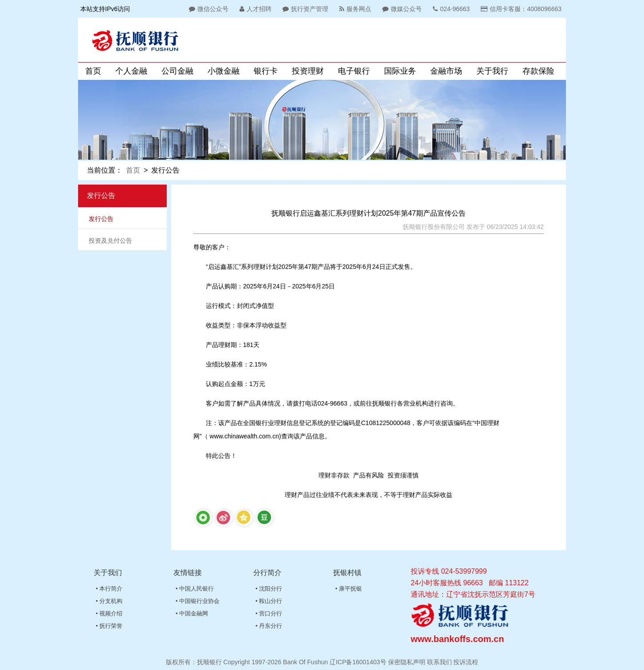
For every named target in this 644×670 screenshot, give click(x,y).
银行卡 (266, 71)
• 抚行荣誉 (109, 626)
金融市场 (446, 71)
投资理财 (308, 71)
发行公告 (101, 219)
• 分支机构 (109, 601)
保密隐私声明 (407, 662)
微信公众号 (208, 9)
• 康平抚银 (349, 589)
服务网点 (354, 9)
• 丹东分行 (269, 626)
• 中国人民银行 (195, 589)
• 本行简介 (109, 589)
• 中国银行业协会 (198, 601)
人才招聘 (254, 9)
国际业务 (400, 71)
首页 (93, 71)
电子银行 (354, 71)
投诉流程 (466, 662)
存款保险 (538, 71)
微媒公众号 (401, 9)
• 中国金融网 (192, 613)
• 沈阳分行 (269, 589)
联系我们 (440, 662)
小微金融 (224, 71)
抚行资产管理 (304, 9)
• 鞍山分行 (269, 601)
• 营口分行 (269, 613)
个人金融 (131, 71)
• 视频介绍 (109, 613)
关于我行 (492, 71)
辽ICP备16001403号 (358, 662)
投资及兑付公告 (110, 240)
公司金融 (177, 71)
